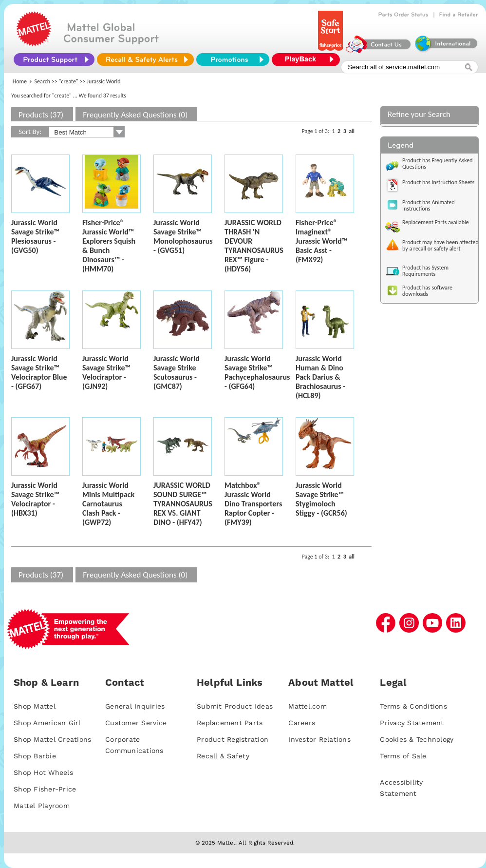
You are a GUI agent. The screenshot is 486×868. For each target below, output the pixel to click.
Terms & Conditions (413, 706)
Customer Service (136, 723)
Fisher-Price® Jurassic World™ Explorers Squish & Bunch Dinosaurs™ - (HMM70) (109, 246)
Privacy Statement (412, 723)
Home (20, 81)
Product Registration (233, 739)
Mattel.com (308, 706)
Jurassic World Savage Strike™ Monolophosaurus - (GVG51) (183, 236)
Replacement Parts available (436, 222)
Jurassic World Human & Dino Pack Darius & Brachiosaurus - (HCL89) (320, 377)
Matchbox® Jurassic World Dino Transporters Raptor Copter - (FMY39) (253, 504)
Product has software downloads (427, 291)
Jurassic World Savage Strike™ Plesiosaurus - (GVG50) (35, 236)
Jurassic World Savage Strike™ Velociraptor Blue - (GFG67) (39, 372)
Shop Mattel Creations (52, 739)
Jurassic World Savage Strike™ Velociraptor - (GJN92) (106, 372)
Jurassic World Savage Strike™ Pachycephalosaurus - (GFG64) (257, 372)
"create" (69, 81)
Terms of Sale (403, 756)
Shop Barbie (35, 756)
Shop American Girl (47, 723)
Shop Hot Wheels (43, 772)
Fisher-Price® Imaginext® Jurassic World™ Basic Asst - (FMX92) (321, 241)
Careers (302, 723)
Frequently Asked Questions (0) (135, 115)
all (352, 131)
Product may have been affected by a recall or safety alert (440, 245)
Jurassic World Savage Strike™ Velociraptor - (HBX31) (35, 499)
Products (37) (41, 115)
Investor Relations (319, 739)
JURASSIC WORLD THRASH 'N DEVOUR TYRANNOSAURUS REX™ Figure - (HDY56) (254, 246)
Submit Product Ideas (235, 706)
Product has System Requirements (425, 271)
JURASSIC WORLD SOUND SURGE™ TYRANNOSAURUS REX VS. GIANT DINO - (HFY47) (183, 504)
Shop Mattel (35, 706)
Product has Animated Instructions (429, 205)
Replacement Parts (230, 723)
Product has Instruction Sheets (438, 182)
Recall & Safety (223, 756)
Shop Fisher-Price (45, 789)
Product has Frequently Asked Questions (438, 164)
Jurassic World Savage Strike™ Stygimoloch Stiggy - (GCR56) (321, 499)
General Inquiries (135, 706)
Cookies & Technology (417, 739)
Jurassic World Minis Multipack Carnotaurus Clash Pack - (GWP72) (108, 504)
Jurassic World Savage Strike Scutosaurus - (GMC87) (177, 372)
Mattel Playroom (42, 806)
